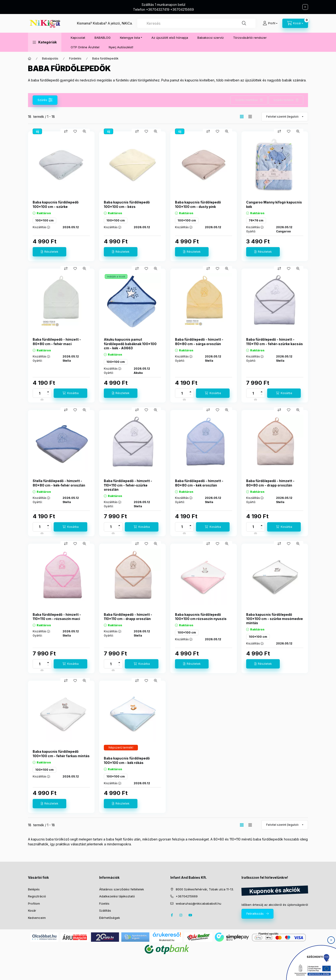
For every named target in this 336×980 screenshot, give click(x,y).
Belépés (34, 889)
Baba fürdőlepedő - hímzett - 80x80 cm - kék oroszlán (199, 483)
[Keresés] (244, 23)
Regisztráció (37, 896)
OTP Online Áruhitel (85, 47)
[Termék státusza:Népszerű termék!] (121, 748)
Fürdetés (75, 58)
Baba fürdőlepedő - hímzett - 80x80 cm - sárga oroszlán (199, 341)
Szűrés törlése (283, 100)
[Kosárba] (70, 393)
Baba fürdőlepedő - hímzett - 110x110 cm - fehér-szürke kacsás (275, 341)
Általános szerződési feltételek (122, 889)
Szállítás (105, 910)
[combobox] (196, 23)
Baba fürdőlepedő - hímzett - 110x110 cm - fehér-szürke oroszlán (128, 485)
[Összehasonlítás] (66, 131)
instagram (181, 915)
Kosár (32, 910)
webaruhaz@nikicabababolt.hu (198, 903)
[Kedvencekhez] (75, 131)
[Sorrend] (285, 117)
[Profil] (270, 23)
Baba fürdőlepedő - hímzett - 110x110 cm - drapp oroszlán (128, 617)
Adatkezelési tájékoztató (117, 896)
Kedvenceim (37, 918)
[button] (45, 42)
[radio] (250, 117)
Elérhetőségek (110, 918)
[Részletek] (49, 252)
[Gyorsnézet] (84, 131)
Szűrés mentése (247, 100)
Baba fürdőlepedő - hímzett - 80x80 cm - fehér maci (57, 341)
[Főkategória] (30, 59)
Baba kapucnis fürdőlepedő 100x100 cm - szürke (56, 204)
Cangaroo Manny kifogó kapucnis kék (274, 204)
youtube (190, 915)
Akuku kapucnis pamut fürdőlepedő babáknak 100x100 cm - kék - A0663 (130, 344)
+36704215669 (187, 896)
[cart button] (295, 23)
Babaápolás (50, 58)
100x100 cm (44, 220)
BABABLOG (103, 38)
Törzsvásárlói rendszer (250, 38)
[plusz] (48, 392)
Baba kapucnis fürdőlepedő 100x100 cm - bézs (127, 204)
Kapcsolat (78, 38)
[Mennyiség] (40, 393)
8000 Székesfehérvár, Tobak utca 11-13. (205, 889)
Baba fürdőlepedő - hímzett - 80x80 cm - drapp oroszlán (270, 483)
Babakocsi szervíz (211, 38)
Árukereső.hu (167, 940)
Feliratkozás (255, 913)
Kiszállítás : (42, 227)
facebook (172, 915)
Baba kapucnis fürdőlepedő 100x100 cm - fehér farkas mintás (61, 754)
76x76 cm (256, 220)
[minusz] (48, 395)
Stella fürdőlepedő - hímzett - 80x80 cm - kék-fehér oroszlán (59, 483)
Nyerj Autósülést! (121, 47)
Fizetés (104, 903)
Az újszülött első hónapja (170, 38)
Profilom (34, 903)
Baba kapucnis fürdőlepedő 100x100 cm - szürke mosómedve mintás (275, 619)
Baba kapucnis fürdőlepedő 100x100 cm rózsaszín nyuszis (201, 617)
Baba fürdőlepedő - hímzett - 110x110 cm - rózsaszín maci (57, 617)
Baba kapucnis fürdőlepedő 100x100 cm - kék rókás (127, 760)
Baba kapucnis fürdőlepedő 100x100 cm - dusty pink (198, 204)
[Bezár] (305, 7)
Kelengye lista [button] (130, 38)
